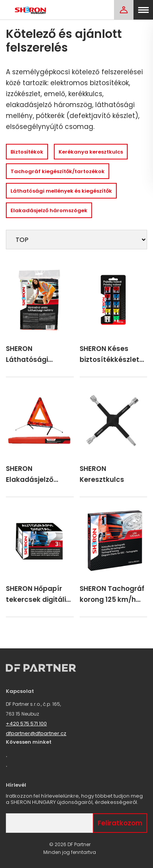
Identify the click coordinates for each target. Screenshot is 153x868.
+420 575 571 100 (26, 724)
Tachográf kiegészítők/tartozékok (58, 171)
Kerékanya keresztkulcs (91, 152)
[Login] (124, 10)
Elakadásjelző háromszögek (49, 210)
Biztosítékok (27, 152)
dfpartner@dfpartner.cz (36, 733)
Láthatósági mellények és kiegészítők (61, 191)
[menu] (143, 10)
